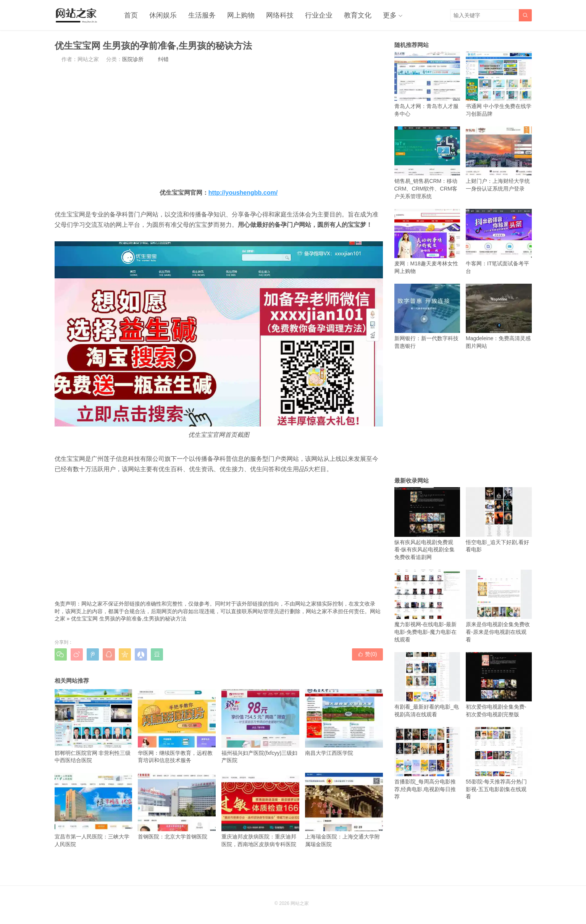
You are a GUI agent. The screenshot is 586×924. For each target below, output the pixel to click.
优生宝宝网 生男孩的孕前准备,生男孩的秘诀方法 (129, 619)
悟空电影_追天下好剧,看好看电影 (499, 520)
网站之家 (300, 903)
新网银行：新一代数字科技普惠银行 (427, 316)
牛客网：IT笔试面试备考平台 (499, 241)
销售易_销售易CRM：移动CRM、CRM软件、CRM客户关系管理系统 (427, 163)
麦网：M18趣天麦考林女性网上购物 (427, 241)
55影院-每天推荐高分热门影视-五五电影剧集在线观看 (499, 763)
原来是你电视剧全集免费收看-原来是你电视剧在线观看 (499, 606)
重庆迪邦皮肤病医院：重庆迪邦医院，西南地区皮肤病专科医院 (260, 810)
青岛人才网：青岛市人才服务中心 (427, 84)
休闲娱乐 (163, 15)
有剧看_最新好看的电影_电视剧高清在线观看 (427, 685)
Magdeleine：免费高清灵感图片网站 (499, 316)
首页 (131, 15)
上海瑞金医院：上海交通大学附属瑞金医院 (344, 810)
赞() (367, 654)
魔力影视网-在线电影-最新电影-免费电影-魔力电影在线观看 (427, 606)
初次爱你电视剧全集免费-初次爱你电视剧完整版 (499, 685)
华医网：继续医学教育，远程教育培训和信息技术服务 (177, 726)
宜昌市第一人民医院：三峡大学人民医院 (94, 810)
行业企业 (319, 15)
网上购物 (241, 15)
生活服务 (202, 15)
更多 (390, 15)
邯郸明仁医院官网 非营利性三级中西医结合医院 (94, 726)
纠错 (163, 59)
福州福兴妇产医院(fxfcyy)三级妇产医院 (260, 726)
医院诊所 (133, 59)
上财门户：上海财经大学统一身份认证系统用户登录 (499, 159)
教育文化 (358, 15)
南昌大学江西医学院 (344, 723)
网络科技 (280, 15)
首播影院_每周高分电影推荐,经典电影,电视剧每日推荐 (427, 763)
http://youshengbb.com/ (243, 193)
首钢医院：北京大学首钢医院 (177, 806)
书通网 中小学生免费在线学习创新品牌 (499, 84)
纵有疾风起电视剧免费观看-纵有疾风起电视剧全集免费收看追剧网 (427, 524)
